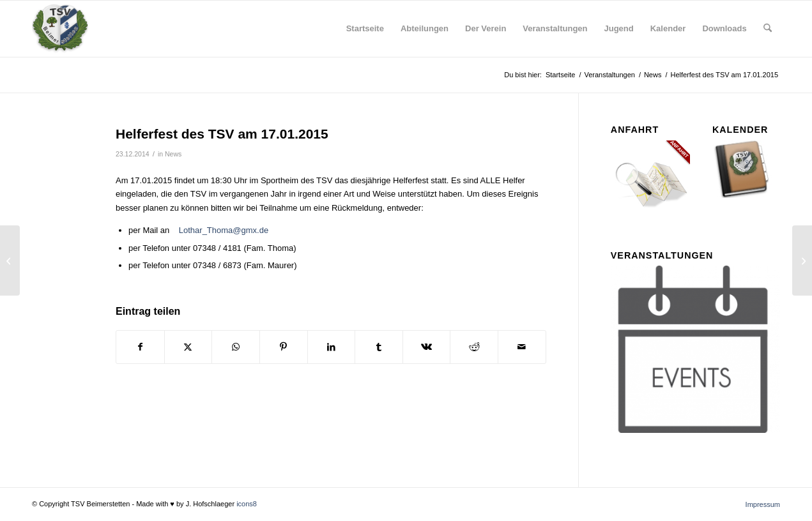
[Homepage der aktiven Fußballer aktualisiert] (10, 260)
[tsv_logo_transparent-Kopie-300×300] (60, 29)
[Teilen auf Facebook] (140, 347)
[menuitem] (365, 29)
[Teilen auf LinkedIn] (332, 347)
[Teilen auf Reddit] (474, 347)
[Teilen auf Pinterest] (284, 347)
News (173, 154)
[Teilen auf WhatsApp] (236, 347)
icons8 (247, 504)
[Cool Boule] (802, 260)
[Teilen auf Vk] (427, 347)
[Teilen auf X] (188, 347)
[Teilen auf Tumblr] (379, 347)
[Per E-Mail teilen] (522, 347)
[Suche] (768, 29)
